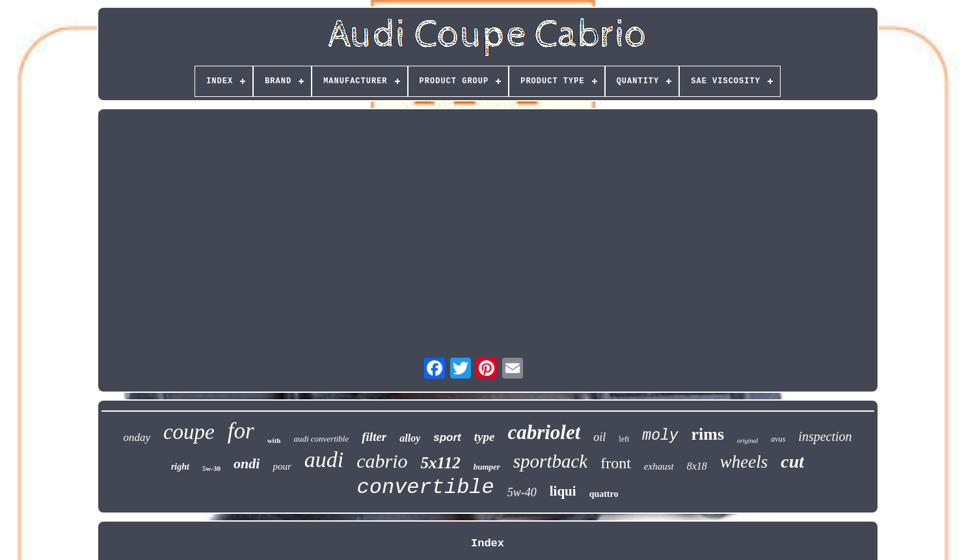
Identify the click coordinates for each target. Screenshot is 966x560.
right (180, 467)
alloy (410, 438)
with (274, 440)
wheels (744, 462)
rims (708, 434)
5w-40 (522, 492)
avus (778, 439)
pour (282, 466)
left (624, 439)
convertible (426, 487)
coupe (189, 432)
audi (324, 460)
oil (599, 437)
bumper (487, 467)
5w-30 (211, 468)
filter (374, 437)
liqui (563, 491)
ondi (247, 463)
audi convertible (321, 439)
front (616, 463)
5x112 (441, 463)
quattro (604, 494)
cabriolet (544, 432)
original (747, 441)
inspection (825, 436)
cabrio (382, 461)
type (485, 437)
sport (447, 437)
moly (660, 436)
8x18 (697, 466)
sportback (550, 461)
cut (792, 461)
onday (137, 437)
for (241, 431)
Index (488, 543)
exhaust (659, 466)
